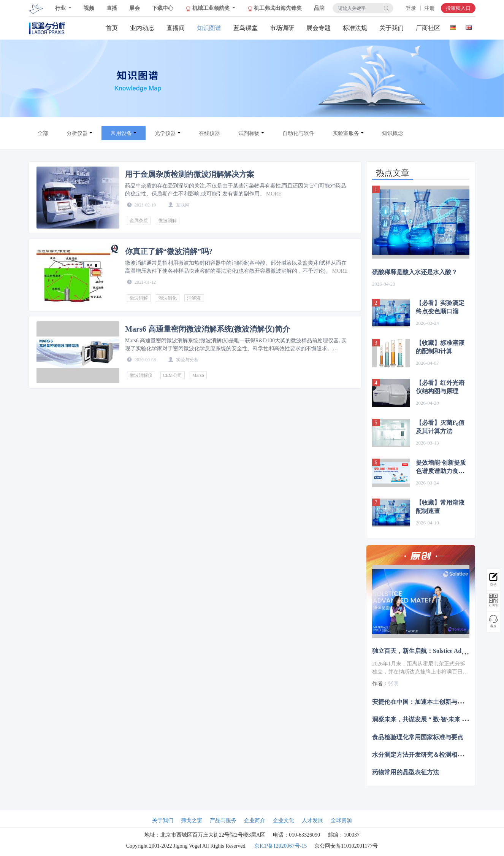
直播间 (176, 28)
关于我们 (391, 28)
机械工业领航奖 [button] (208, 8)
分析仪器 (77, 133)
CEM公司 (173, 375)
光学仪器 (165, 133)
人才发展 (312, 820)
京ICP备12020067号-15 (281, 846)
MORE (274, 194)
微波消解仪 (141, 375)
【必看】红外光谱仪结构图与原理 (440, 387)
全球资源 (341, 820)
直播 (112, 8)
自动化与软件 (298, 133)
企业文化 (284, 820)
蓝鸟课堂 (246, 28)
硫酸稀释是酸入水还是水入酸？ (415, 272)
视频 (89, 8)
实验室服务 (346, 133)
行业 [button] (61, 8)
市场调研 (282, 28)
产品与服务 (223, 820)
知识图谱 (209, 28)
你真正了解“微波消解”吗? (169, 251)
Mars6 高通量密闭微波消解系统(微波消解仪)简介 (208, 329)
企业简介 (255, 820)
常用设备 (121, 133)
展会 (135, 8)
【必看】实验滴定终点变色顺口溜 (440, 307)
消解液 (194, 298)
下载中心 (163, 8)
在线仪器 (209, 133)
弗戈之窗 (192, 820)
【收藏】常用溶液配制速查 (440, 507)
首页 (112, 28)
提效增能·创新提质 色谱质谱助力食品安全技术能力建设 (441, 467)
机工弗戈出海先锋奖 (275, 8)
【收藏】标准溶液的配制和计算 (440, 347)
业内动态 (142, 28)
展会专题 (319, 28)
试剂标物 (249, 133)
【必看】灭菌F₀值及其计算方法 (440, 427)
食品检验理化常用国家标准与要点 (418, 737)
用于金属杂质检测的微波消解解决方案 (190, 174)
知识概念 (393, 133)
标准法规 (355, 28)
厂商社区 (428, 28)
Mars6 (198, 375)
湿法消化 (168, 298)
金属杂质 (139, 221)
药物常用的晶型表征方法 (406, 772)
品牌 (319, 8)
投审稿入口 (458, 8)
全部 (43, 133)
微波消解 (168, 221)
